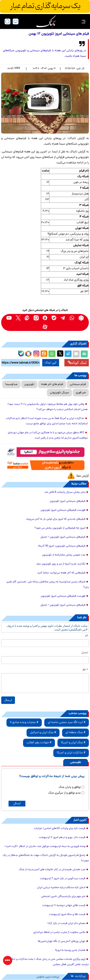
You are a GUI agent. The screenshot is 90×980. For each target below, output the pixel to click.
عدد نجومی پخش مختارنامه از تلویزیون (64, 555)
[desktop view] (16, 21)
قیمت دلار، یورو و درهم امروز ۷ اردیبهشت (62, 838)
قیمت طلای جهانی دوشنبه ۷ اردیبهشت (64, 906)
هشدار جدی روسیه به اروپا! (70, 950)
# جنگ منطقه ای (75, 733)
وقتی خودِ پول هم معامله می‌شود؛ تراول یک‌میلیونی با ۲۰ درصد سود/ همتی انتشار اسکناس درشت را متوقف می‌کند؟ (48, 407)
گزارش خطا (83, 476)
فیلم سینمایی (78, 384)
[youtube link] (9, 318)
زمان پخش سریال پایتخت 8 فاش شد (65, 492)
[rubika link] (81, 318)
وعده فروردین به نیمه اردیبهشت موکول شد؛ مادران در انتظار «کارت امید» (45, 846)
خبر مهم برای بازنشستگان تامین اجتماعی (63, 897)
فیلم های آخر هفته (52, 384)
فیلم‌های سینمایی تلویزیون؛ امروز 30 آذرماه (62, 546)
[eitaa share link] (44, 354)
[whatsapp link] (72, 318)
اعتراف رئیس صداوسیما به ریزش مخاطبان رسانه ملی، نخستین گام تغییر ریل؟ (48, 585)
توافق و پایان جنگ (70, 787)
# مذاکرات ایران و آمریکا (71, 753)
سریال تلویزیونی (59, 393)
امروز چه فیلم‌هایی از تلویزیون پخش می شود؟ (60, 528)
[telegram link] (63, 318)
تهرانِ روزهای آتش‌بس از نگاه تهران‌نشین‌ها (62, 941)
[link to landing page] (46, 21)
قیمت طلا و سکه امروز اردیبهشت (67, 914)
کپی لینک (51, 363)
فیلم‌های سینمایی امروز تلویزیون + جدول (63, 537)
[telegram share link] (68, 354)
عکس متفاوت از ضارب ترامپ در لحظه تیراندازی (59, 932)
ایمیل (85, 653)
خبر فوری (81, 393)
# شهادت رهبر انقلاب (39, 743)
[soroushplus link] (45, 318)
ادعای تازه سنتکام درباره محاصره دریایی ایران (61, 888)
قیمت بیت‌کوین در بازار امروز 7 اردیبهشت (63, 879)
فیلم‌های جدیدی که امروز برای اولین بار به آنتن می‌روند (56, 519)
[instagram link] (36, 318)
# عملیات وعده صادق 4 (24, 722)
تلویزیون (29, 384)
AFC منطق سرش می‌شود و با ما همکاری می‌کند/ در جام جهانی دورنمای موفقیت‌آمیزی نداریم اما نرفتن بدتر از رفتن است (48, 435)
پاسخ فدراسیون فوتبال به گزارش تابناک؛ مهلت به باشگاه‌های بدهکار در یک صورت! (46, 858)
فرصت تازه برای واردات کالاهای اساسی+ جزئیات (60, 829)
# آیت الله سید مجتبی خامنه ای (67, 722)
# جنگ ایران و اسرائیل (43, 733)
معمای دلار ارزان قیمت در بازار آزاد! (66, 923)
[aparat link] (45, 327)
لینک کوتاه (77, 363)
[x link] (18, 318)
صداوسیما (11, 384)
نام (87, 636)
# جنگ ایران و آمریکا (73, 743)
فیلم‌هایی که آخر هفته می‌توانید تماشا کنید (61, 573)
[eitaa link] (27, 318)
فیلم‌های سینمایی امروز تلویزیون (67, 501)
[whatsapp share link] (52, 354)
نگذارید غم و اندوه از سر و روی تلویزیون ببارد (61, 564)
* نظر (85, 670)
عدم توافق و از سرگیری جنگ (64, 793)
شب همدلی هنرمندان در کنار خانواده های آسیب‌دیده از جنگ (52, 870)
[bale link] (54, 318)
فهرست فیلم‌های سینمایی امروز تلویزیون (63, 510)
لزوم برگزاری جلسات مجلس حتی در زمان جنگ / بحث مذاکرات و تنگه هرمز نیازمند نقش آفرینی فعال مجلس (47, 962)
